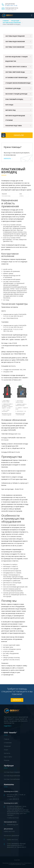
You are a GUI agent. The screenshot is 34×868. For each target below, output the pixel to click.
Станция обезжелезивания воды (18, 83)
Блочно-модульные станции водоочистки (17, 59)
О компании (8, 743)
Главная (6, 21)
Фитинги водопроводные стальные (15, 118)
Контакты (7, 753)
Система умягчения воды (15, 72)
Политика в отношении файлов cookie (20, 864)
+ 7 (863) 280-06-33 (13, 799)
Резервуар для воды (13, 88)
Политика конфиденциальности (13, 863)
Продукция (15, 21)
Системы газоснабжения (15, 47)
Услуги (6, 750)
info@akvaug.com (11, 10)
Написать (8, 159)
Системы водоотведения (15, 36)
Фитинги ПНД (10, 110)
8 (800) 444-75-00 (11, 5)
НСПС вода (9, 105)
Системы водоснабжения (12, 23)
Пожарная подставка (14, 126)
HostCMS (17, 860)
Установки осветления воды (16, 78)
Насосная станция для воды (16, 94)
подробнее (8, 726)
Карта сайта (8, 757)
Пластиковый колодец (14, 99)
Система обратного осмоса (16, 67)
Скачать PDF (19, 135)
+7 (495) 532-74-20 (13, 818)
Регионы (7, 760)
